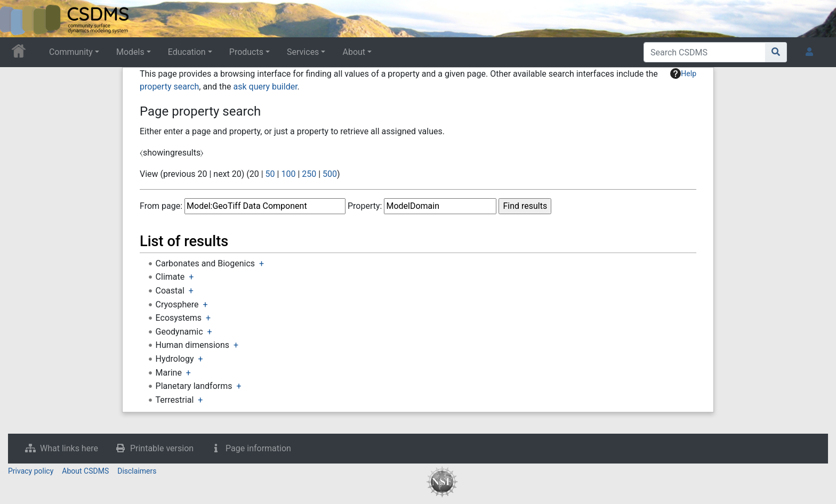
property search (169, 87)
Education (187, 52)
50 (270, 174)
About (354, 52)
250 (309, 174)
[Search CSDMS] (705, 52)
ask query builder (266, 87)
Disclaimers (137, 471)
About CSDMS (85, 471)
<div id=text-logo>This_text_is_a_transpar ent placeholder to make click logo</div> (17, 19)
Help (683, 74)
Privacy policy (31, 471)
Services (303, 52)
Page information (258, 448)
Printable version (162, 448)
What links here (69, 448)
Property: (365, 206)
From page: (161, 206)
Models (130, 52)
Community (71, 52)
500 (330, 174)
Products (246, 52)
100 (288, 174)
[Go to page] (776, 52)
